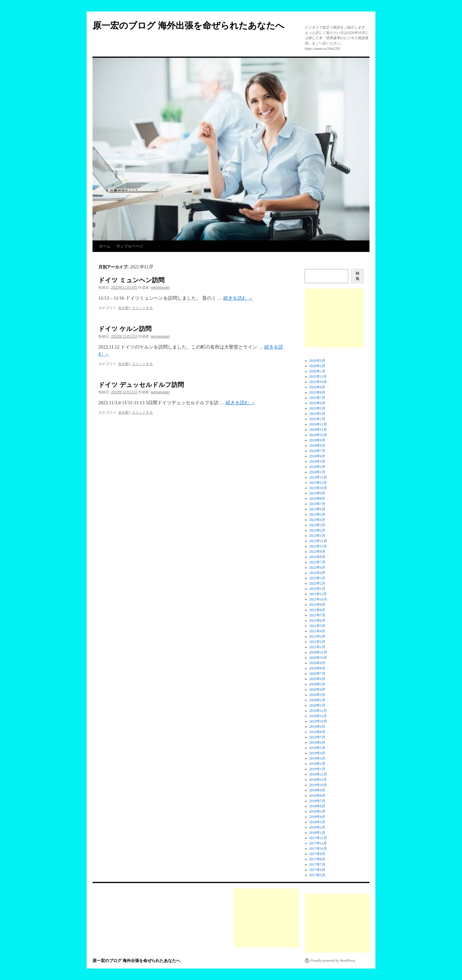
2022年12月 (318, 541)
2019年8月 (317, 732)
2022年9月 (317, 552)
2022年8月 (317, 557)
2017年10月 (318, 849)
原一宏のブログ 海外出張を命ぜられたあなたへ (188, 25)
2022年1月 (317, 589)
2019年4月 (317, 753)
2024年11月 (318, 430)
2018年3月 (317, 822)
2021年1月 (317, 647)
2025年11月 (318, 377)
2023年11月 (318, 483)
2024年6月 (317, 456)
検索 (358, 276)
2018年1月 (317, 833)
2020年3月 (317, 695)
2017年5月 (317, 875)
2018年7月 (317, 801)
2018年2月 (317, 827)
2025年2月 (317, 414)
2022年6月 (317, 567)
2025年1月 (317, 419)
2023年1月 (317, 536)
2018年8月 (317, 796)
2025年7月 (317, 398)
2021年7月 (317, 615)
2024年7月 (317, 451)
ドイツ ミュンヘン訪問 (131, 280)
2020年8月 (317, 668)
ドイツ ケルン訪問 (125, 329)
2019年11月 (318, 716)
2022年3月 (317, 578)
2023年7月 (317, 504)
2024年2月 (317, 467)
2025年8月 (317, 392)
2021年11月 (318, 594)
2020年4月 (317, 689)
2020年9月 (317, 663)
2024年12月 (318, 424)
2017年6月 (317, 870)
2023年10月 (318, 488)
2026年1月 (317, 371)
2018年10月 (318, 785)
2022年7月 (317, 562)
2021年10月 (318, 599)
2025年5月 (317, 408)
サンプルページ (130, 246)
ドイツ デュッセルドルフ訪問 (141, 385)
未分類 (123, 308)
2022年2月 (317, 583)
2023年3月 (317, 525)
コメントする (142, 308)
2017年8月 (317, 859)
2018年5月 (317, 811)
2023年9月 (317, 493)
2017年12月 (318, 838)
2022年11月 (318, 546)
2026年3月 (317, 361)
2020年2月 (317, 700)
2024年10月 (318, 435)
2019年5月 (317, 748)
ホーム (105, 246)
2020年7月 (317, 674)
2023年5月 (317, 514)
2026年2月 (317, 366)
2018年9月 (317, 790)
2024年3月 (317, 461)
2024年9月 (317, 440)
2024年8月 (317, 446)
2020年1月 (317, 705)
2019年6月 (317, 743)
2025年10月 (318, 382)
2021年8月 (317, 610)
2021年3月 (317, 636)
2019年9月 (317, 727)
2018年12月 (318, 774)
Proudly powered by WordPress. (333, 961)
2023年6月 (317, 509)
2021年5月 (317, 626)
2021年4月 (317, 631)
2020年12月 (318, 652)
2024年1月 (317, 472)
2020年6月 (317, 679)
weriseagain (160, 288)
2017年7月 (317, 864)
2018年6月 (317, 806)
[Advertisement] (334, 318)
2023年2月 (317, 530)
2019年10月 (318, 721)
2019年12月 (318, 711)
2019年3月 (317, 758)
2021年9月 (317, 605)
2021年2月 (317, 642)
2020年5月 (317, 684)
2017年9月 (317, 854)
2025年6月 (317, 403)
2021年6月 (317, 621)
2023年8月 (317, 499)
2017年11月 (318, 843)
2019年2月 (317, 764)
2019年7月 (317, 737)
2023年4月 (317, 520)
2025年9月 (317, 387)
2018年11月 (318, 780)
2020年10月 (318, 658)
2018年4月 (317, 817)
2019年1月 (317, 769)
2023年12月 (318, 477)
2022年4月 (317, 573)
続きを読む (238, 298)
